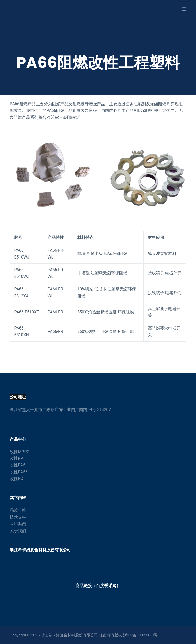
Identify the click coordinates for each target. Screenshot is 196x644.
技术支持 (18, 517)
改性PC (16, 479)
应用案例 (18, 524)
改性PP (16, 458)
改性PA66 (19, 472)
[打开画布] (184, 9)
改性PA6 (17, 465)
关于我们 (18, 531)
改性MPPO (20, 452)
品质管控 (18, 510)
